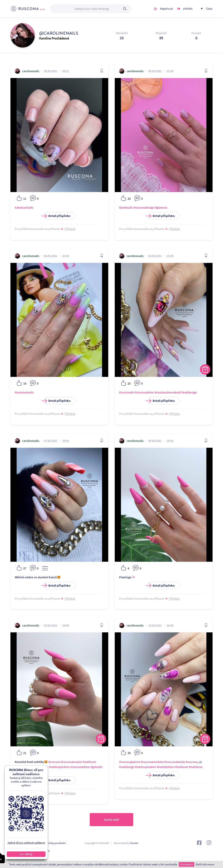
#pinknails (126, 208)
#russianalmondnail (168, 392)
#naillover (89, 762)
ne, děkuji (26, 854)
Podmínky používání (54, 843)
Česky (209, 9)
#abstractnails (24, 208)
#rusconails (127, 392)
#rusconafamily (175, 762)
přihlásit (188, 9)
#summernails (24, 392)
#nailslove (196, 767)
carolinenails (31, 71)
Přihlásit (70, 229)
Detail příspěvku (57, 216)
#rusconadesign (144, 208)
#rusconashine (144, 392)
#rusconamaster (72, 762)
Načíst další (112, 820)
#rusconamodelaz (152, 762)
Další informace (205, 864)
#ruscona (54, 762)
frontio (134, 843)
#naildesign (189, 392)
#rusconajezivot (130, 762)
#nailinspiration (60, 767)
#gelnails (96, 767)
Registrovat (166, 9)
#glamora (161, 208)
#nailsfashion (166, 767)
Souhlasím (187, 864)
